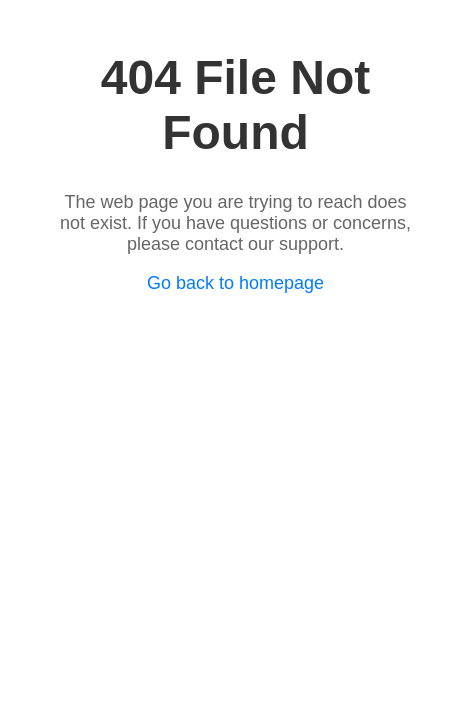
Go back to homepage (235, 283)
